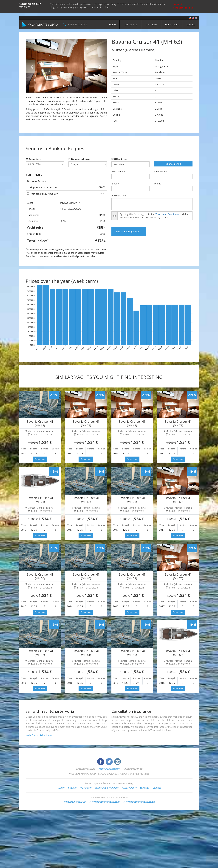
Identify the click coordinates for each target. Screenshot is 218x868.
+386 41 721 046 (78, 24)
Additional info (119, 195)
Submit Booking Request (129, 232)
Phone (158, 184)
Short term (151, 24)
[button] (32, 66)
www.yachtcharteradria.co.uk (139, 802)
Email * (115, 184)
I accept (178, 4)
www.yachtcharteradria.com (104, 802)
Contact (191, 24)
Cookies (72, 788)
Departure (33, 159)
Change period (173, 164)
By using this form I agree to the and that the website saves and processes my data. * (154, 216)
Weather (144, 788)
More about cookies (183, 8)
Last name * (161, 171)
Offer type (119, 159)
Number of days (79, 159)
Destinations (172, 24)
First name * (118, 171)
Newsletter (86, 788)
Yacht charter (131, 24)
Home (112, 24)
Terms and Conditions (167, 214)
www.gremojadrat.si (74, 802)
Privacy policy (129, 788)
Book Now (40, 459)
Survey (61, 788)
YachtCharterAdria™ (109, 769)
